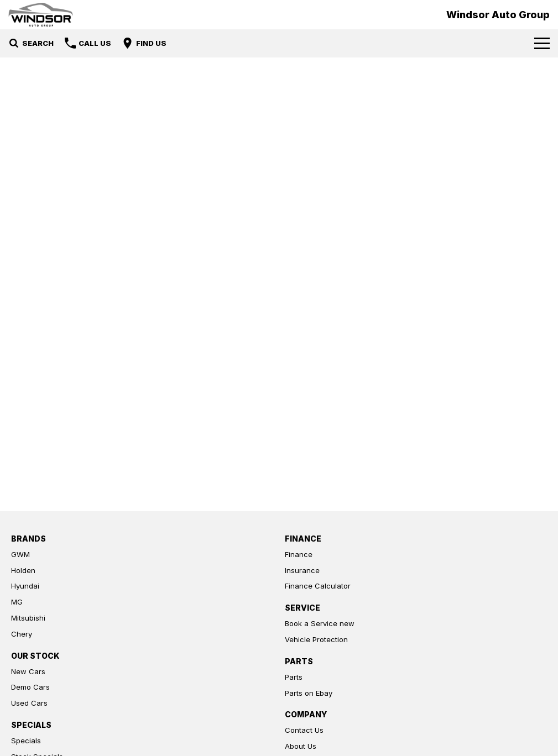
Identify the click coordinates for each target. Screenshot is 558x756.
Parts (294, 677)
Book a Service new (320, 623)
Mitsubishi (28, 618)
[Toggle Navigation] (542, 43)
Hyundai (25, 586)
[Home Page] (41, 15)
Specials (26, 741)
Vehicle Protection (316, 639)
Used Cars (29, 703)
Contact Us (304, 730)
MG (17, 602)
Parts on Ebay (309, 693)
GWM (20, 554)
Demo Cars (30, 687)
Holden (23, 570)
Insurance (302, 570)
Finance (299, 554)
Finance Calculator (318, 586)
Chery (22, 634)
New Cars (28, 671)
